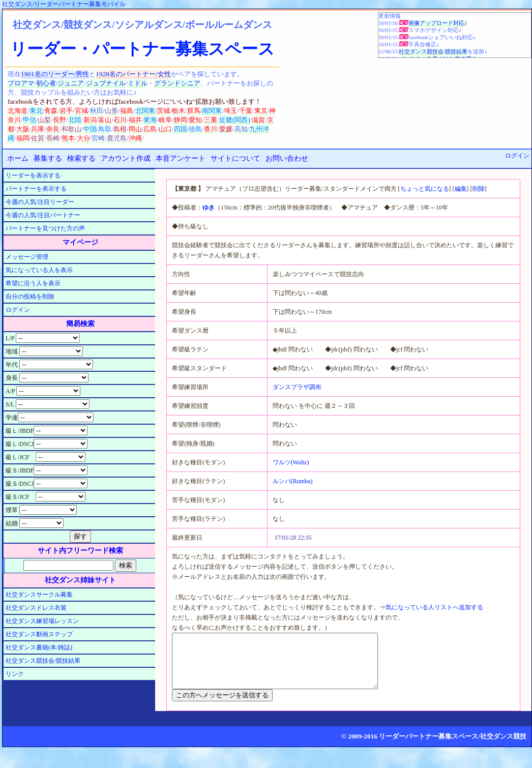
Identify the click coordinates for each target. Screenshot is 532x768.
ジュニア (71, 83)
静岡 (181, 120)
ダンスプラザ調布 (297, 387)
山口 (165, 129)
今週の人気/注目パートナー (43, 215)
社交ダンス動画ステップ (39, 634)
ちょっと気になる (425, 189)
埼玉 (230, 111)
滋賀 (258, 120)
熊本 (68, 138)
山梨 (44, 120)
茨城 (163, 111)
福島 (127, 111)
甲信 (29, 120)
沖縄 (135, 138)
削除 (479, 189)
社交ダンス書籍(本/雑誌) (39, 647)
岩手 (66, 111)
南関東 (212, 111)
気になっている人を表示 (39, 270)
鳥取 (105, 129)
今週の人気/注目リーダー (40, 202)
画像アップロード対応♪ (438, 23)
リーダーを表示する (33, 175)
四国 (181, 129)
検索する (81, 158)
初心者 (46, 83)
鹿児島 (117, 138)
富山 (105, 120)
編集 (461, 189)
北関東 (145, 111)
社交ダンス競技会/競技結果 (433, 52)
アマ (27, 83)
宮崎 (98, 138)
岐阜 (165, 120)
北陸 (75, 120)
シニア (190, 83)
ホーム (18, 158)
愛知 (195, 120)
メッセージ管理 (27, 257)
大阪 (23, 129)
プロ (14, 83)
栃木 (179, 111)
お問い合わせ (287, 158)
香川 (211, 129)
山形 (111, 111)
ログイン (517, 156)
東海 (150, 120)
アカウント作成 (126, 158)
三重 (211, 120)
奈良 (53, 129)
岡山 (135, 129)
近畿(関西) (235, 120)
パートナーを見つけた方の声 (45, 228)
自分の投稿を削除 (30, 297)
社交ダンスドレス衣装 (36, 608)
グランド (167, 83)
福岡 (23, 138)
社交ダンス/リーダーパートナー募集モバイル (64, 4)
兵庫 (38, 129)
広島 (150, 129)
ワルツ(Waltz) (291, 462)
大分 (83, 138)
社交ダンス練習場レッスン (42, 621)
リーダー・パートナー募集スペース (142, 49)
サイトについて (235, 158)
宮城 (81, 111)
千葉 (246, 111)
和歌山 (71, 129)
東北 (36, 111)
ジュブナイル (106, 83)
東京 (261, 111)
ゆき (209, 208)
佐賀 (38, 138)
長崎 (53, 138)
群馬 (194, 111)
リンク (15, 674)
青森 (51, 111)
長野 (60, 120)
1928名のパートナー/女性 (133, 74)
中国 (90, 129)
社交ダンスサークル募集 (39, 595)
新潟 (90, 120)
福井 (135, 120)
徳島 (195, 129)
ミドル (138, 83)
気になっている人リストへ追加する (434, 607)
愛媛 (226, 129)
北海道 (18, 111)
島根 (120, 129)
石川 (120, 120)
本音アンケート (181, 158)
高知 (241, 129)
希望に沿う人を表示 (33, 283)
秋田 (97, 111)
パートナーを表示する (36, 189)
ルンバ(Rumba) (293, 481)
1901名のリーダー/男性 (55, 74)
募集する (48, 158)
